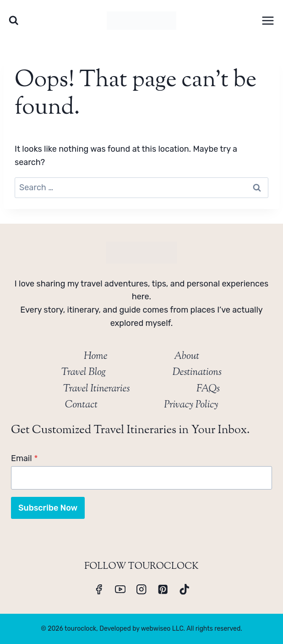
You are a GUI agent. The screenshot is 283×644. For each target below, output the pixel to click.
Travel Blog (84, 373)
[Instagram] (142, 589)
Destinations (197, 373)
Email (24, 458)
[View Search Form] (14, 20)
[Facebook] (99, 589)
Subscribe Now (48, 508)
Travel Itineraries (97, 389)
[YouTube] (120, 589)
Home (96, 357)
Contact (81, 405)
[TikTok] (184, 589)
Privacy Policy (191, 405)
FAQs (208, 389)
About (187, 357)
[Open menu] (268, 20)
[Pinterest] (163, 589)
